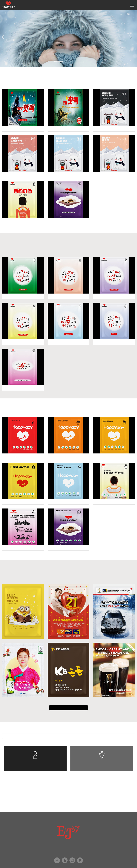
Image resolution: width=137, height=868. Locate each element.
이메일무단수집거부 (79, 817)
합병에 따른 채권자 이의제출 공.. (22, 739)
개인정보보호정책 (53, 817)
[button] (4, 49)
